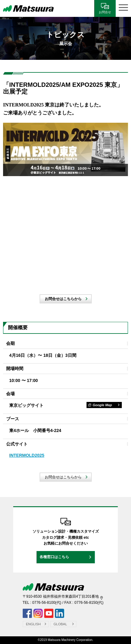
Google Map (100, 405)
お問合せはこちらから (63, 299)
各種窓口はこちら (54, 557)
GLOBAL (60, 624)
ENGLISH (33, 624)
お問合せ (105, 12)
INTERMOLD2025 (27, 455)
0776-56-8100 (44, 603)
